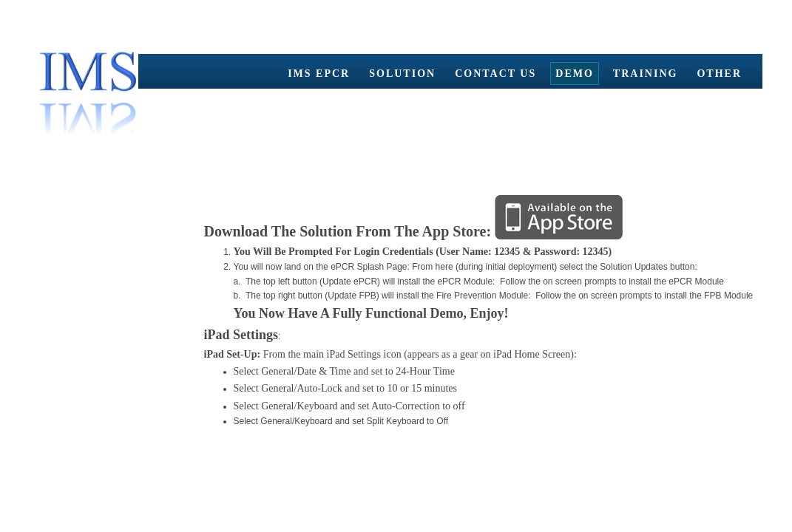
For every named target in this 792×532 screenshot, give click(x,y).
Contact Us (495, 74)
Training (646, 74)
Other (719, 74)
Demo (575, 74)
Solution (402, 74)
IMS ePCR (319, 74)
